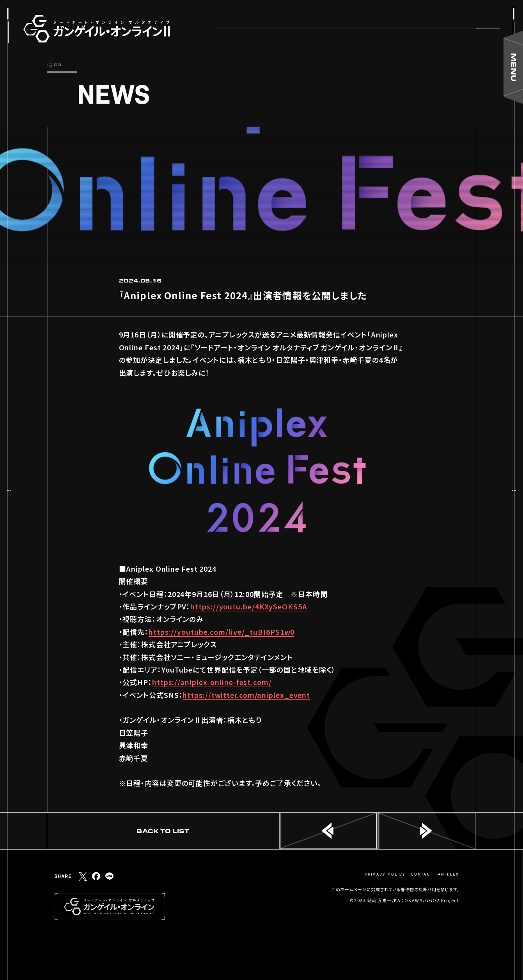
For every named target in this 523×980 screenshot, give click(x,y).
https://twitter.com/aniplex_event (246, 695)
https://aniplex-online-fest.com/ (212, 682)
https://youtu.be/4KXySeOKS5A (249, 606)
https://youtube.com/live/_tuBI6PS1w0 (222, 632)
